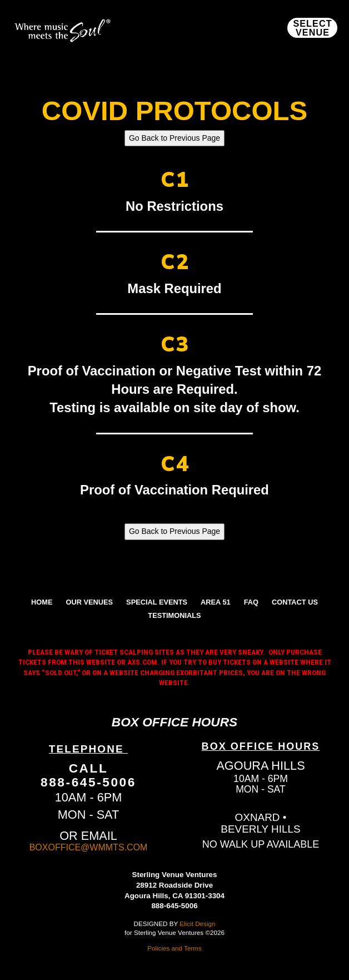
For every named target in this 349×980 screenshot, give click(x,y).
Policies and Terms (174, 948)
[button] (312, 28)
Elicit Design (197, 924)
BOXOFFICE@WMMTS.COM (89, 847)
